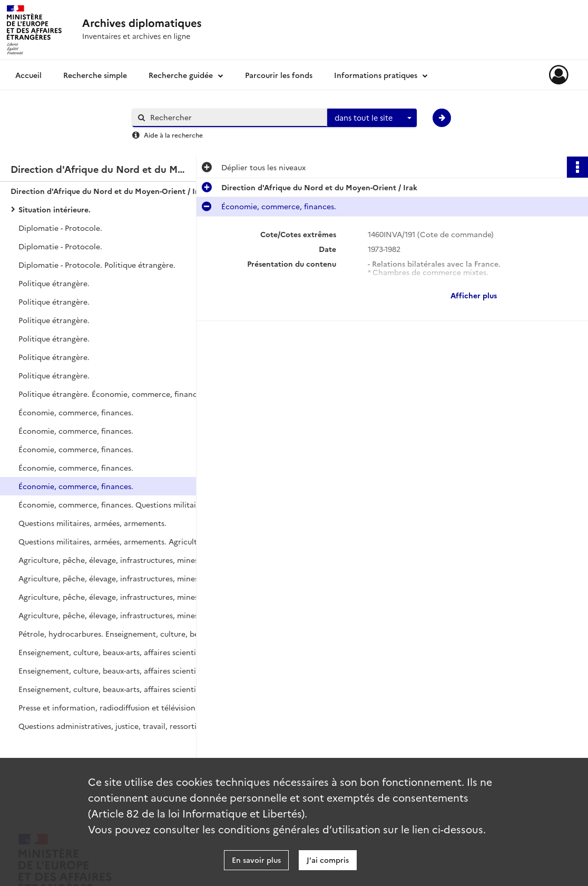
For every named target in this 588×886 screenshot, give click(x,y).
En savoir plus (256, 860)
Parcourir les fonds (279, 75)
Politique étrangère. (54, 283)
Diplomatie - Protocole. (60, 228)
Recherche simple (95, 75)
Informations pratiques (376, 75)
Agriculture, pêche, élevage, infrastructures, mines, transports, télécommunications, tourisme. (124, 560)
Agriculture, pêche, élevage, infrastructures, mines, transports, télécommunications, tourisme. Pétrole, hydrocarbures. (124, 615)
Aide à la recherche (173, 135)
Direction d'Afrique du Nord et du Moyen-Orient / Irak (109, 191)
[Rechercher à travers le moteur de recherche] (235, 117)
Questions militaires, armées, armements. (92, 523)
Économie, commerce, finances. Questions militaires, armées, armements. (124, 504)
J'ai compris (328, 860)
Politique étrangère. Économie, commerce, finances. (112, 394)
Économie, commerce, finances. (76, 412)
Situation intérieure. (55, 209)
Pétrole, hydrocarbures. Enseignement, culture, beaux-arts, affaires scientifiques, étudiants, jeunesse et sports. (124, 634)
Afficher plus (474, 295)
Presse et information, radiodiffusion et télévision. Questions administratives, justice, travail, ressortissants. (124, 707)
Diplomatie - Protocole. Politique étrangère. (97, 265)
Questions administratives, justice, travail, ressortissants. (119, 726)
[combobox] (372, 118)
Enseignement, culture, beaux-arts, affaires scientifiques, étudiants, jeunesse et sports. (124, 652)
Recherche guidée (181, 75)
